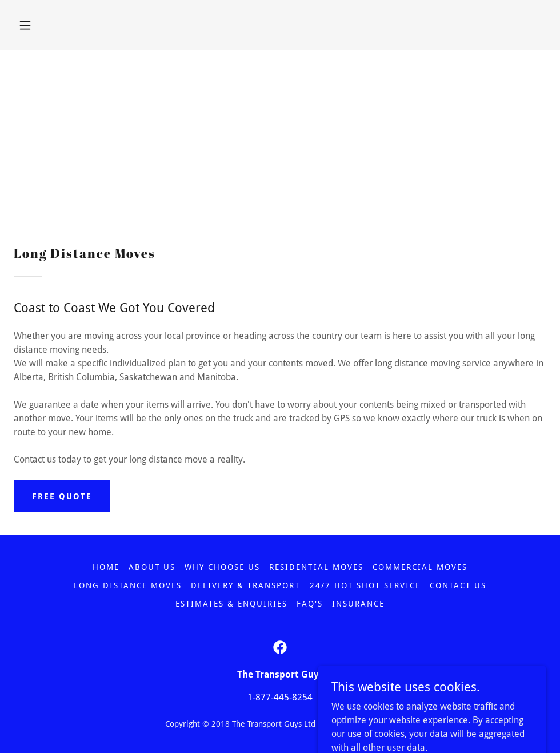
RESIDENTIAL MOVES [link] (316, 567)
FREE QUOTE (62, 496)
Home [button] (106, 567)
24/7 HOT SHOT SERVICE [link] (365, 585)
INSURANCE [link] (358, 604)
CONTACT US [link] (458, 585)
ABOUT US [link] (152, 567)
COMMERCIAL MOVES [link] (420, 567)
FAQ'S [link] (310, 604)
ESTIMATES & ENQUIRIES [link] (231, 604)
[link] (280, 647)
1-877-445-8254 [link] (280, 697)
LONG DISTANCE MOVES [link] (128, 585)
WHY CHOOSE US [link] (222, 567)
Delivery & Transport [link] (245, 585)
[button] (25, 25)
